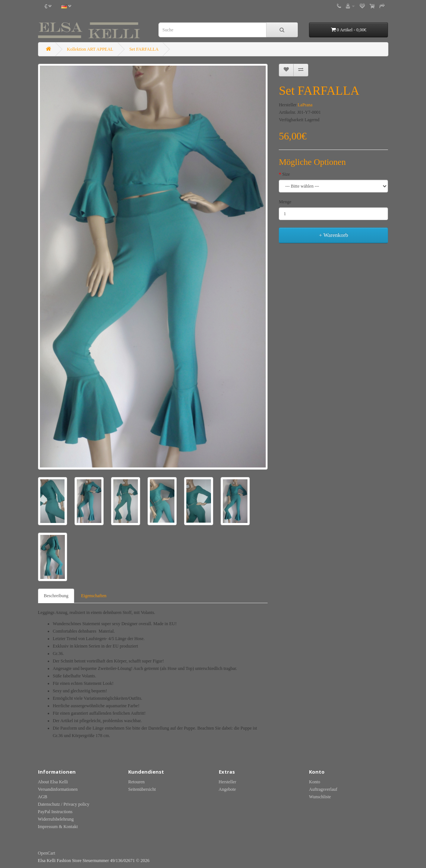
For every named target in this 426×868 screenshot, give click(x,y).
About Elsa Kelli (53, 782)
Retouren (136, 782)
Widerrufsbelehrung (56, 819)
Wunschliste (320, 797)
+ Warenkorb (334, 235)
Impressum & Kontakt (58, 827)
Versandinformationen (58, 789)
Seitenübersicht (142, 789)
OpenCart (47, 853)
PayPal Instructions (55, 812)
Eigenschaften (94, 596)
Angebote (228, 789)
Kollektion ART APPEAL (90, 49)
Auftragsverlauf (323, 789)
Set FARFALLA (144, 49)
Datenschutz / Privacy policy (64, 804)
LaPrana (305, 105)
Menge (285, 202)
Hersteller (228, 782)
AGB (43, 797)
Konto (315, 782)
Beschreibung (56, 596)
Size (286, 174)
